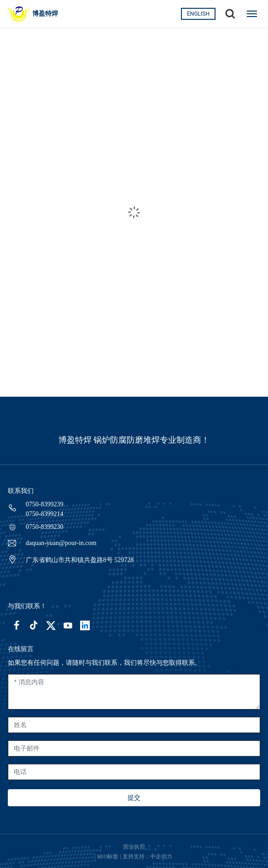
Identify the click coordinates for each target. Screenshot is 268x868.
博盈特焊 (45, 14)
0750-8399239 (45, 504)
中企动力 (162, 856)
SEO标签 (108, 856)
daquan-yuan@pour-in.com (61, 543)
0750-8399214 (45, 514)
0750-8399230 (45, 527)
